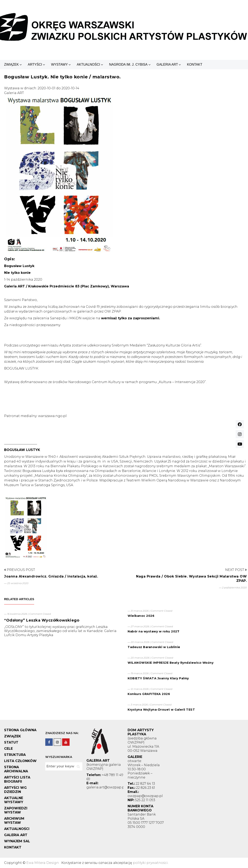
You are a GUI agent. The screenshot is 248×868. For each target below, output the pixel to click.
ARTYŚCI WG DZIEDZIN (15, 790)
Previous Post (20, 570)
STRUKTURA (15, 755)
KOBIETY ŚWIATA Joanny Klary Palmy (158, 678)
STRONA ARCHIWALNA (16, 769)
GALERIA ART (167, 64)
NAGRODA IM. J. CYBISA (128, 64)
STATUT (11, 742)
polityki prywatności (150, 863)
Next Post (236, 570)
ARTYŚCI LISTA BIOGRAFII (17, 779)
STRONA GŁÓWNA (20, 730)
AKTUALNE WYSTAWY (14, 800)
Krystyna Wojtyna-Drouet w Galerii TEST (161, 710)
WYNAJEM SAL (17, 841)
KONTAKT (194, 64)
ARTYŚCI (35, 64)
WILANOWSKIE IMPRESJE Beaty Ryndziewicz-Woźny (171, 663)
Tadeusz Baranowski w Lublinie (154, 647)
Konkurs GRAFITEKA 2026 (149, 694)
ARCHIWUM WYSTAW (14, 821)
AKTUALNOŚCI (88, 64)
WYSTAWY (59, 64)
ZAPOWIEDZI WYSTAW (16, 810)
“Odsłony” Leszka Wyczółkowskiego (42, 620)
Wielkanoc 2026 (141, 616)
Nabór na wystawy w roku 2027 (153, 631)
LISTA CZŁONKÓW (20, 761)
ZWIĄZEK (11, 64)
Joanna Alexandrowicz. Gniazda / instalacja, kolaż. (51, 576)
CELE (8, 749)
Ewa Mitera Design (43, 863)
